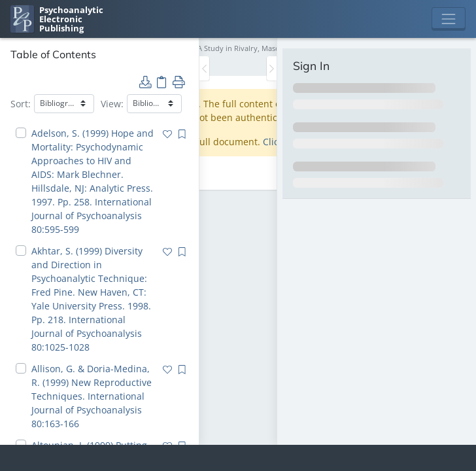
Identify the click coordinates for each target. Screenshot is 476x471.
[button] (145, 81)
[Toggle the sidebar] (204, 68)
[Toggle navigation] (449, 19)
